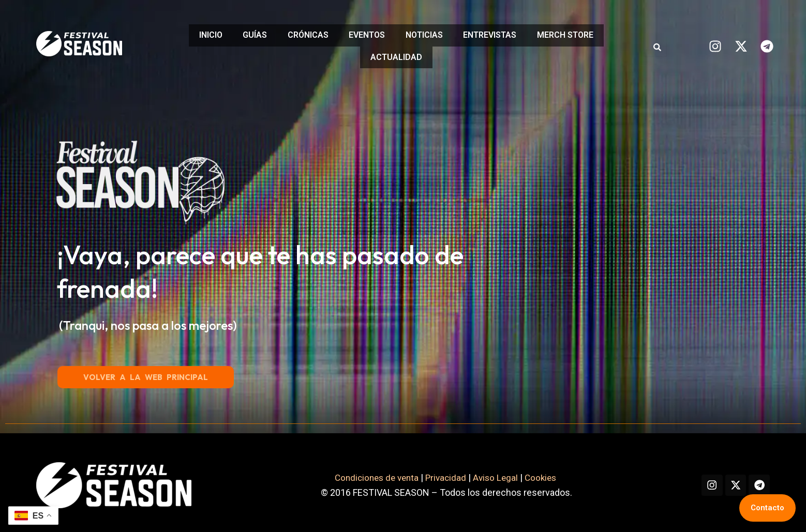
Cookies (538, 472)
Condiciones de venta (367, 472)
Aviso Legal (490, 472)
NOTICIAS (429, 34)
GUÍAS (244, 34)
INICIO (194, 34)
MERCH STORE (581, 34)
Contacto (767, 508)
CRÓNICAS (302, 34)
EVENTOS (367, 34)
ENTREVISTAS (501, 34)
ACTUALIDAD (396, 54)
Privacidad (439, 472)
